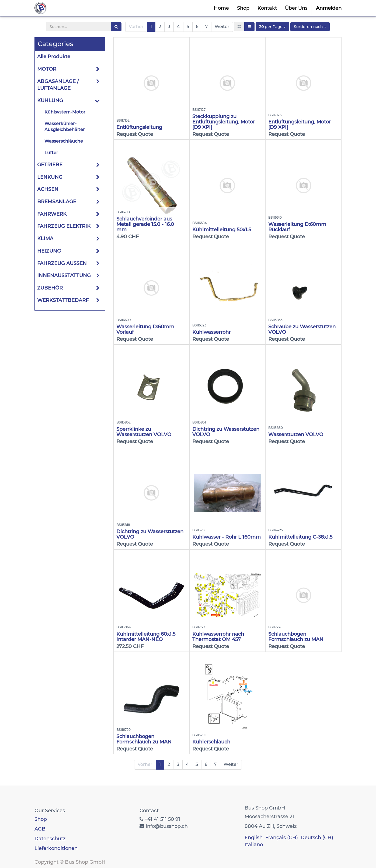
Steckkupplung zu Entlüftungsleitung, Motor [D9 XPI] (224, 122)
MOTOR (47, 69)
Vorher (136, 27)
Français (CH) (282, 838)
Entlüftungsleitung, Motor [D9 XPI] (300, 125)
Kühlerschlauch (211, 742)
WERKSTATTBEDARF (63, 300)
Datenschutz (50, 839)
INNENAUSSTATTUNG (64, 275)
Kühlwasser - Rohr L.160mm (227, 537)
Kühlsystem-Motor (65, 112)
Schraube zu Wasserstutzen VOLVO (302, 329)
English (254, 838)
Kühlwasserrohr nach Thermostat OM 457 (218, 637)
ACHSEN (48, 189)
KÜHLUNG (50, 101)
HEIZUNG (49, 251)
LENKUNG (50, 177)
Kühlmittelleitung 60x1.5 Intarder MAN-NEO (146, 637)
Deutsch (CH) (317, 838)
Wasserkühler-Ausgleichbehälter (65, 127)
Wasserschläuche (64, 141)
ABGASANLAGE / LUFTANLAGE (58, 85)
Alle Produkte (54, 57)
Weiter (222, 27)
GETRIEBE (50, 165)
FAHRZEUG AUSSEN (62, 263)
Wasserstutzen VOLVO (296, 435)
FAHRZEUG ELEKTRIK (64, 226)
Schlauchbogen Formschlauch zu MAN (296, 637)
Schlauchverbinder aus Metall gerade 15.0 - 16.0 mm (145, 224)
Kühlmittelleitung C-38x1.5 (300, 537)
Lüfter (51, 153)
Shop (41, 819)
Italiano (254, 845)
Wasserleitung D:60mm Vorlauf (145, 329)
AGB (40, 829)
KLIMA (45, 239)
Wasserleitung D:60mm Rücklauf (297, 227)
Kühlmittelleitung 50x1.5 (222, 230)
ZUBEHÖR (50, 288)
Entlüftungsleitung (139, 127)
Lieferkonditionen (56, 848)
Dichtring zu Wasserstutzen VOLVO (226, 432)
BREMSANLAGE (57, 202)
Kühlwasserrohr (211, 332)
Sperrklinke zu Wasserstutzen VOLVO (144, 432)
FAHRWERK (52, 214)
